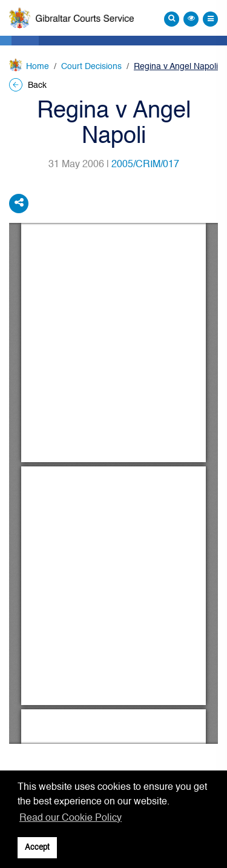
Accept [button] (37, 848)
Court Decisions (91, 67)
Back (28, 85)
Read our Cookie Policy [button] (71, 818)
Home (38, 67)
